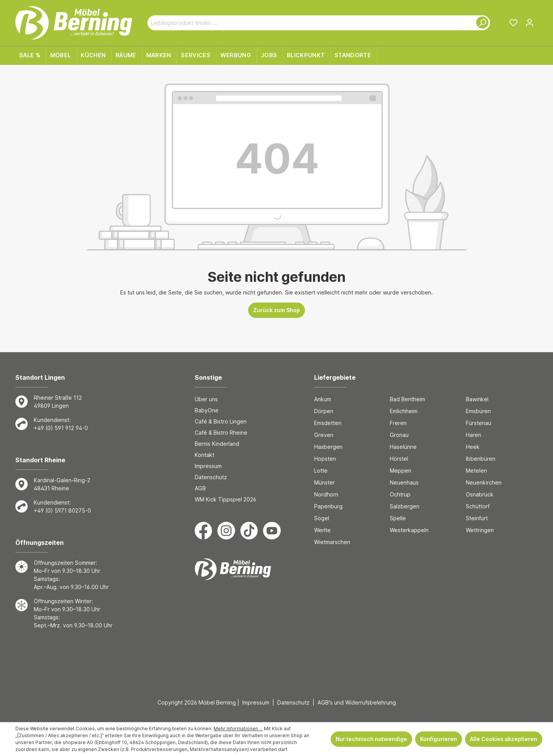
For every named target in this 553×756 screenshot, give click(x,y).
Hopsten (325, 459)
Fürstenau (478, 423)
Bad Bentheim (407, 399)
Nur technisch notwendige (371, 739)
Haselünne (403, 447)
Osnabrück (480, 494)
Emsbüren (478, 411)
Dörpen (324, 411)
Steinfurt (477, 518)
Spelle (398, 518)
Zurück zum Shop (276, 310)
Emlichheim (404, 411)
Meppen (401, 471)
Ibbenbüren (481, 459)
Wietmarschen (332, 542)
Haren (474, 435)
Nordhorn (326, 494)
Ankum (323, 399)
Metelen (476, 471)
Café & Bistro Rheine (221, 433)
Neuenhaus (404, 482)
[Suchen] (481, 23)
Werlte (322, 530)
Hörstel (399, 459)
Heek (473, 447)
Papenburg (328, 506)
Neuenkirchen (484, 482)
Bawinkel (477, 399)
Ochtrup (400, 494)
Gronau (399, 435)
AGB (200, 488)
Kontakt (204, 455)
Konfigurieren (439, 739)
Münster (325, 482)
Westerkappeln (409, 530)
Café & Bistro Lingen (221, 421)
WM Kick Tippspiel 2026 (225, 499)
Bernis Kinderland (217, 444)
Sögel (322, 518)
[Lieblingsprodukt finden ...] (310, 23)
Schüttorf (478, 506)
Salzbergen (405, 506)
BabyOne (207, 410)
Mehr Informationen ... (238, 729)
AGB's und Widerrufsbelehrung (357, 702)
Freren (398, 423)
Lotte (321, 471)
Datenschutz (211, 477)
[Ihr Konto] (530, 23)
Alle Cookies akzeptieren (504, 739)
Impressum (208, 466)
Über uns (206, 399)
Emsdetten (328, 423)
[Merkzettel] (513, 23)
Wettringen (480, 530)
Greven (324, 435)
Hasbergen (328, 447)
